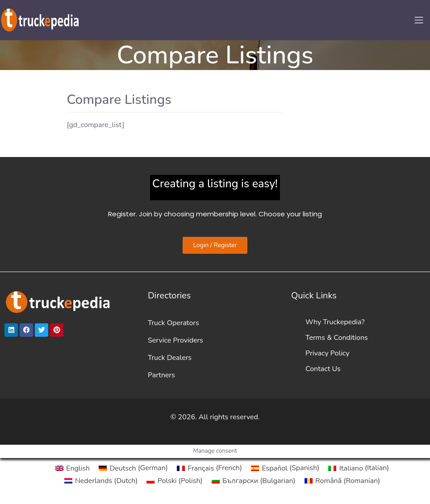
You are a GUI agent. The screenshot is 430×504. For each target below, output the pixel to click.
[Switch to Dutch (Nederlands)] (101, 481)
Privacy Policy (328, 353)
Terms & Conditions (337, 338)
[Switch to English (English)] (73, 468)
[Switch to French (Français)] (209, 468)
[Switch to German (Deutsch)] (133, 468)
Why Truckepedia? (335, 322)
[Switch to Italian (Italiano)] (359, 468)
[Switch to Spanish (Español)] (285, 468)
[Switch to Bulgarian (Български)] (254, 481)
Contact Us (323, 369)
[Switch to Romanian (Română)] (342, 481)
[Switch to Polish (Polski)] (174, 481)
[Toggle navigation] (419, 20)
